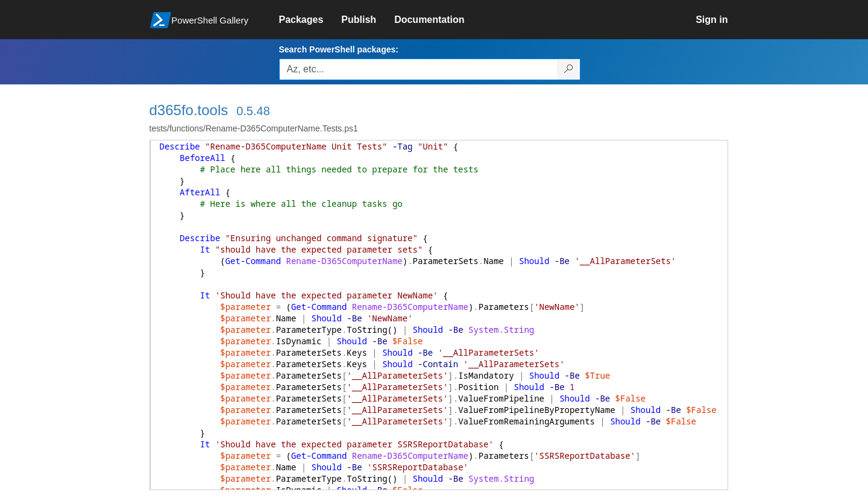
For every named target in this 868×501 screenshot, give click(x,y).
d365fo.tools (189, 110)
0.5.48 (253, 111)
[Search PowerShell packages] (569, 69)
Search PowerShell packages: (339, 49)
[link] (310, 20)
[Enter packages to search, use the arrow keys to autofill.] (418, 69)
